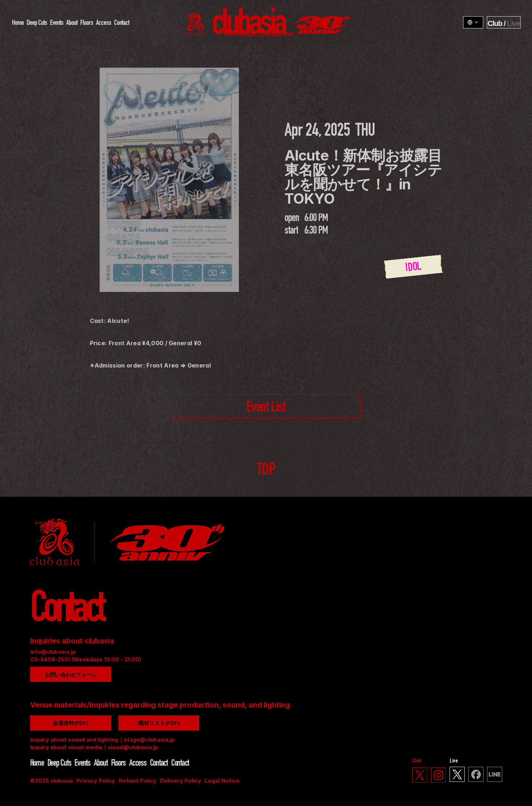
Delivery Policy (181, 781)
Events (56, 23)
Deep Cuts (37, 23)
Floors (86, 23)
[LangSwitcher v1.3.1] (473, 22)
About (71, 23)
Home (17, 23)
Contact (121, 23)
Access (103, 23)
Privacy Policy (96, 781)
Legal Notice (222, 781)
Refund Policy (138, 781)
